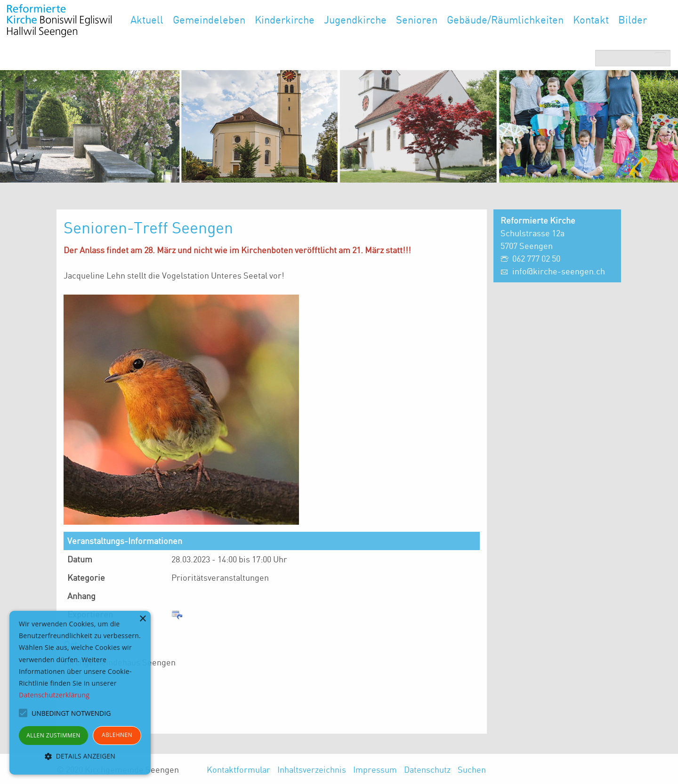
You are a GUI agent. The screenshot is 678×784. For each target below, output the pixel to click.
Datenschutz (427, 769)
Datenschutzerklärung (54, 695)
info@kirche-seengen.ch (559, 271)
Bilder (633, 20)
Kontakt (591, 20)
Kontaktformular (238, 769)
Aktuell (147, 20)
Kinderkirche (285, 20)
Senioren (417, 20)
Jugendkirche (355, 20)
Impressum (375, 769)
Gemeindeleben (209, 20)
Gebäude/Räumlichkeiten (505, 20)
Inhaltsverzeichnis (312, 769)
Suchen (472, 769)
